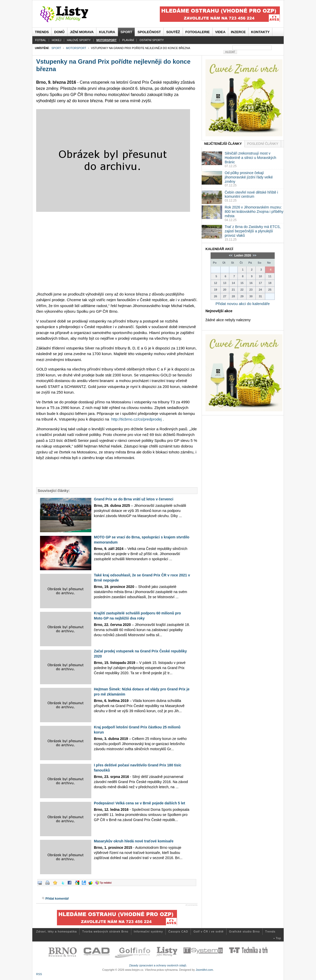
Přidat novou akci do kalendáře (243, 304)
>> (254, 255)
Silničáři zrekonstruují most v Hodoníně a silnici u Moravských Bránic (250, 158)
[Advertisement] (117, 252)
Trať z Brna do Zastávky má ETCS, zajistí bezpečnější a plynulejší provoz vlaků (253, 231)
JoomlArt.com (204, 970)
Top (278, 938)
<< (231, 255)
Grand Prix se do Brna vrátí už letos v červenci (134, 499)
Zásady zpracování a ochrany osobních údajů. (158, 965)
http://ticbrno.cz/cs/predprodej (137, 419)
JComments (191, 905)
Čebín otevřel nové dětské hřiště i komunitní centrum (251, 194)
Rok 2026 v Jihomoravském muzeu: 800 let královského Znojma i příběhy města (254, 212)
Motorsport (76, 48)
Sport (56, 48)
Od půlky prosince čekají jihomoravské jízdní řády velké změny (249, 177)
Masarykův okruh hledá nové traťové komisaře (134, 841)
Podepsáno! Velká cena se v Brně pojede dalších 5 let (140, 803)
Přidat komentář (57, 899)
